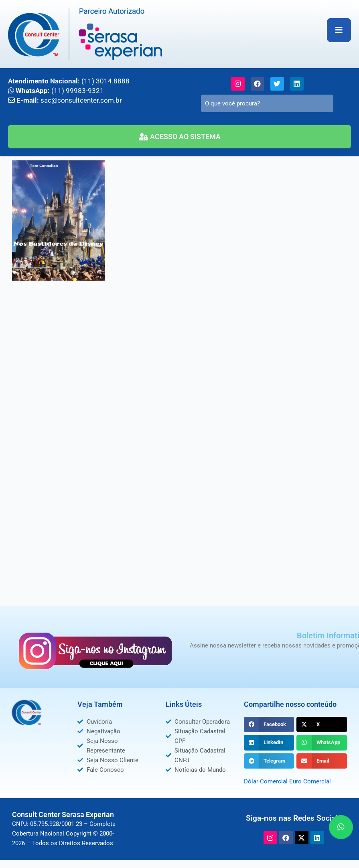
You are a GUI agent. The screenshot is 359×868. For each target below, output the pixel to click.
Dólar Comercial (266, 781)
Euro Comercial (310, 781)
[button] (269, 724)
